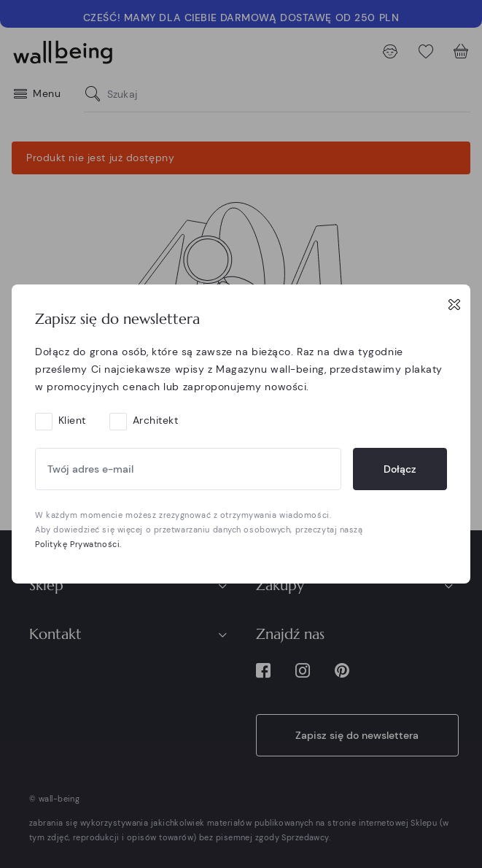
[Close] (454, 304)
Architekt (156, 420)
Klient (72, 420)
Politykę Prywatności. (78, 544)
